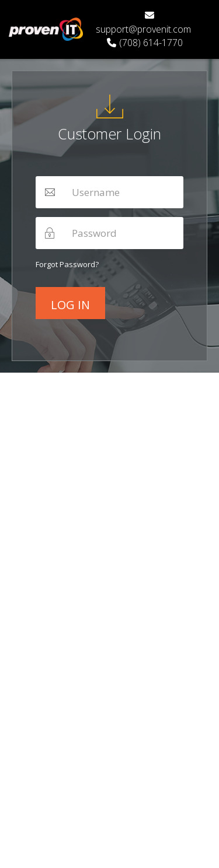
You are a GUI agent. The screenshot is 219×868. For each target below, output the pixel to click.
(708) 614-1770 (145, 43)
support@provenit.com (143, 23)
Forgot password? (67, 264)
